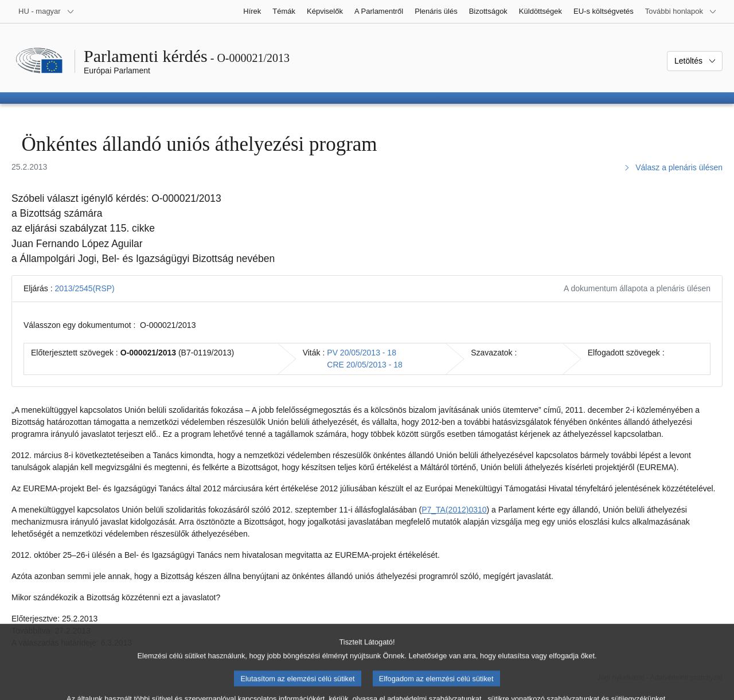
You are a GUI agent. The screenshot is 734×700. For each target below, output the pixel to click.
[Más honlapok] (681, 11)
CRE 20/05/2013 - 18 (365, 365)
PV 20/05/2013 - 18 (362, 353)
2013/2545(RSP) (84, 288)
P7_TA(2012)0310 (454, 510)
